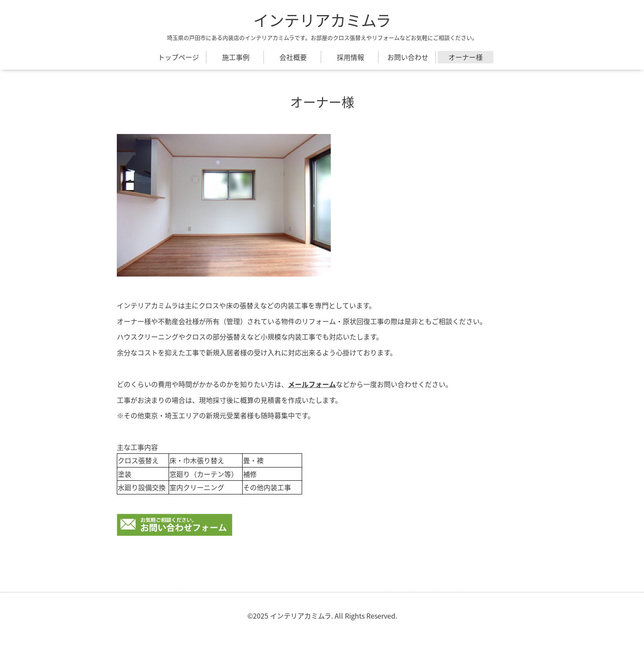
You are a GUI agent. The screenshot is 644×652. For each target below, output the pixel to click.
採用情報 (350, 57)
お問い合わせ (408, 57)
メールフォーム (312, 384)
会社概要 (293, 57)
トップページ (178, 57)
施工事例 (236, 57)
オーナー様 (466, 57)
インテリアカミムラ (322, 20)
